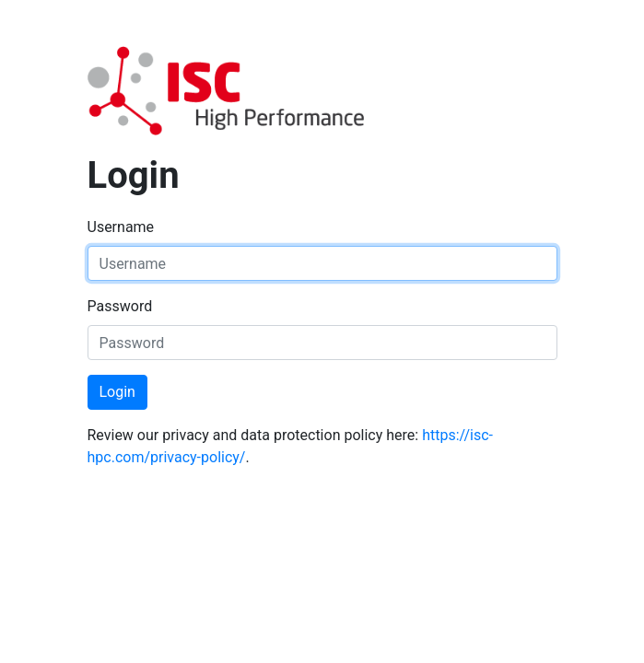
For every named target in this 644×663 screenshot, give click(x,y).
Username (121, 227)
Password (120, 306)
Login (117, 392)
